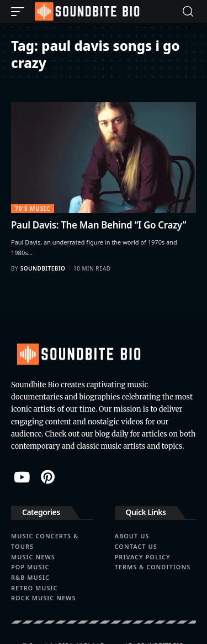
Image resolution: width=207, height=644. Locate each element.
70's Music (33, 209)
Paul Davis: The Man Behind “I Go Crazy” (99, 225)
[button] (20, 12)
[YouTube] (22, 477)
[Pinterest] (48, 477)
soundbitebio (43, 268)
